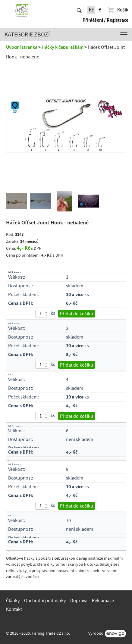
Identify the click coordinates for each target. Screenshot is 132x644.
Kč (91, 10)
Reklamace (103, 601)
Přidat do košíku (77, 314)
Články (13, 601)
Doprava (79, 601)
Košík (118, 10)
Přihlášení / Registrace (105, 20)
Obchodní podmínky (45, 601)
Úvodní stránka (22, 47)
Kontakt (14, 609)
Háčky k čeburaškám (63, 47)
